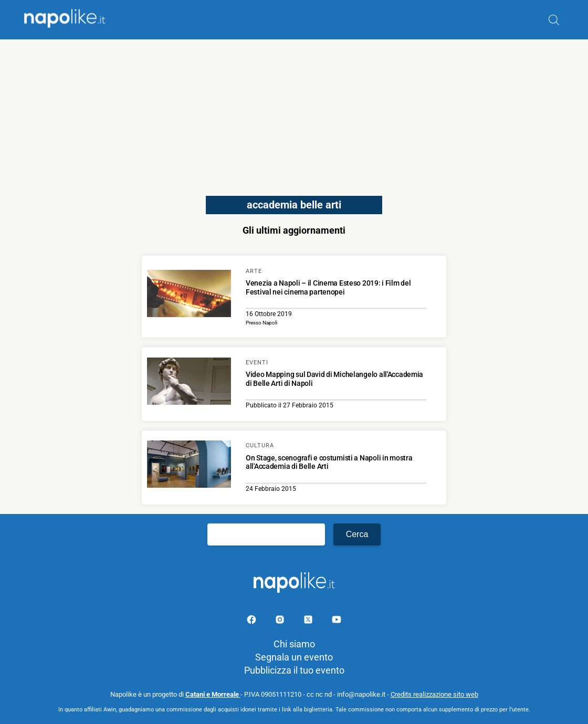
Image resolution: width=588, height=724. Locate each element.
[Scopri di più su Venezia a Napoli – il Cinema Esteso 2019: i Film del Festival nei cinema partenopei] (189, 295)
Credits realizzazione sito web (434, 694)
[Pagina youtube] (337, 621)
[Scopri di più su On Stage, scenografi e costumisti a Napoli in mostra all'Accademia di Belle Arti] (189, 466)
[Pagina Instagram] (281, 621)
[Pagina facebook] (253, 621)
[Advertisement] (294, 113)
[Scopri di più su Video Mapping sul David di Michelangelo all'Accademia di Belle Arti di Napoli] (189, 383)
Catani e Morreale (213, 694)
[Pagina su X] (309, 621)
